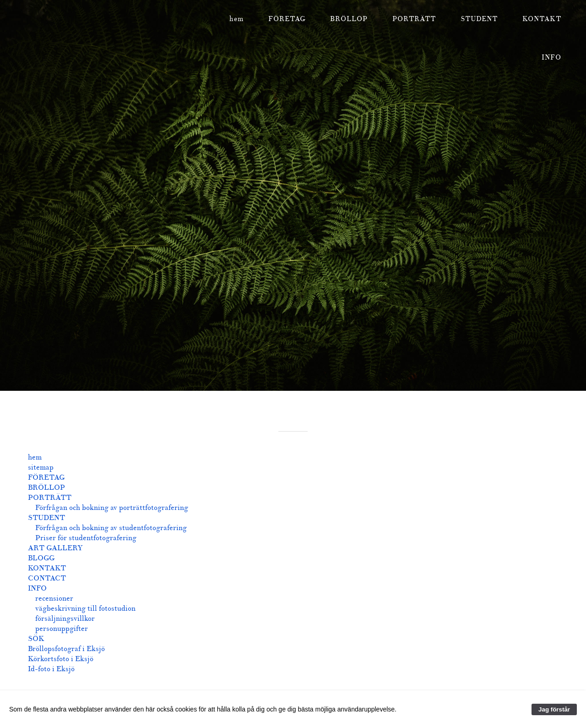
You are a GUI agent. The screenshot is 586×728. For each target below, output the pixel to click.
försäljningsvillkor (65, 619)
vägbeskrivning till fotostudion (85, 608)
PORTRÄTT (414, 19)
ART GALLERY (55, 548)
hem (236, 19)
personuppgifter (62, 629)
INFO (551, 57)
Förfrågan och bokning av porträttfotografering (112, 508)
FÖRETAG (287, 19)
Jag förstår (554, 709)
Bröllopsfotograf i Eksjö (66, 649)
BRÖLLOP (349, 19)
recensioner (54, 598)
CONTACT (47, 578)
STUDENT (479, 19)
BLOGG (41, 558)
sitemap (41, 467)
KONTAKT (542, 19)
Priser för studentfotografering (86, 538)
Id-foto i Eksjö (51, 669)
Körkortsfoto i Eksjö (61, 659)
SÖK (36, 639)
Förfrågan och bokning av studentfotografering (111, 528)
